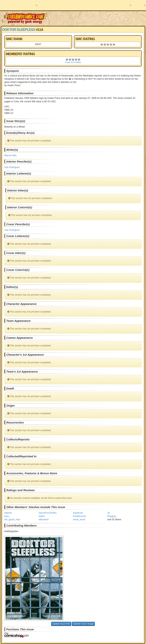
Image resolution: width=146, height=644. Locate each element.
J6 (109, 513)
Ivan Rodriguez (12, 167)
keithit (42, 516)
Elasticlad (78, 513)
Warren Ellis (10, 155)
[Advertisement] (97, 18)
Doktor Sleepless (19, 30)
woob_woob (79, 519)
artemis (8, 513)
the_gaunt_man (12, 519)
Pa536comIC (80, 516)
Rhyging (112, 516)
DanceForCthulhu (48, 513)
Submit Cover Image (83, 624)
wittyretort (44, 519)
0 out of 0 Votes (73, 62)
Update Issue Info (61, 624)
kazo (7, 516)
